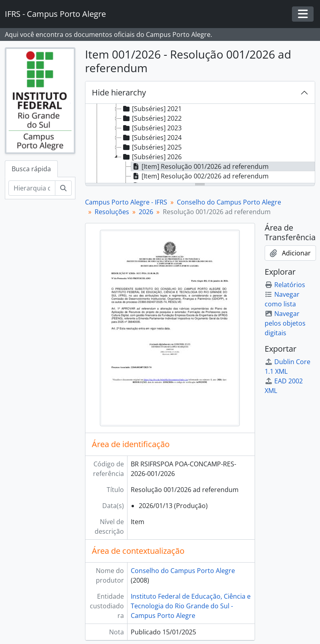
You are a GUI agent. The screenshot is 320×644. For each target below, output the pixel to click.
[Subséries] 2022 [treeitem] (152, 118)
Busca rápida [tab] (31, 169)
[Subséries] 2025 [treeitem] (152, 147)
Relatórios (285, 285)
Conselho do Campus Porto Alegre (229, 202)
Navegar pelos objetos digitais (285, 323)
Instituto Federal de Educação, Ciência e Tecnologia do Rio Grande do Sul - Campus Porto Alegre (191, 606)
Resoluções (112, 212)
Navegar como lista (282, 299)
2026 (146, 212)
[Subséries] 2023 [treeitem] (152, 128)
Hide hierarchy (119, 92)
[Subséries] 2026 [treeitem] (152, 157)
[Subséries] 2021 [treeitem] (152, 109)
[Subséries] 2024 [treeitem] (152, 138)
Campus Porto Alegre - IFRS (126, 202)
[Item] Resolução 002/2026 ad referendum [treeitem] (200, 176)
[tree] (200, 144)
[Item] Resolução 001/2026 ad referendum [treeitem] (200, 166)
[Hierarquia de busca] (32, 188)
